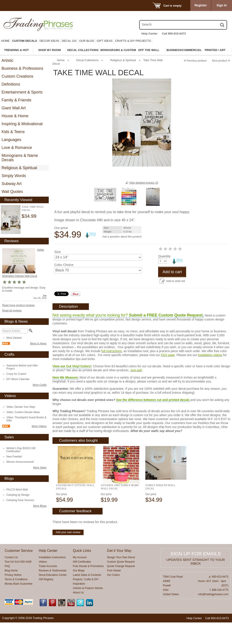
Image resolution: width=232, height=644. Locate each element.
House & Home (15, 116)
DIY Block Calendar (18, 379)
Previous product (195, 61)
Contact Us (11, 579)
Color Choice (64, 265)
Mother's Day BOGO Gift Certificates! (21, 450)
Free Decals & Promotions (88, 588)
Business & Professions (22, 68)
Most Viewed (14, 338)
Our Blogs (79, 592)
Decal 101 (69, 41)
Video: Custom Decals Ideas (23, 412)
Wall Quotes (12, 192)
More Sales (40, 468)
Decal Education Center (53, 596)
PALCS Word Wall (17, 490)
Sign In (222, 5)
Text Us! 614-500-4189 (18, 583)
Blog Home (11, 592)
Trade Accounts (48, 588)
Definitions (11, 84)
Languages (11, 140)
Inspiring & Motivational (22, 124)
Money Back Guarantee (19, 605)
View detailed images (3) (144, 183)
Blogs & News (38, 344)
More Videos (39, 426)
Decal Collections (87, 60)
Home (5, 41)
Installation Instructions (52, 579)
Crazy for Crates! (16, 374)
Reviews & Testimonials (53, 592)
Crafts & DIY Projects (133, 41)
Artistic (7, 60)
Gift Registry (46, 601)
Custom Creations (17, 76)
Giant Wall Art (14, 108)
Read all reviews (12, 311)
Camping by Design (18, 495)
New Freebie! (14, 457)
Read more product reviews (18, 305)
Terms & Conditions (16, 601)
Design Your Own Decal (121, 579)
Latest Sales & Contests (87, 596)
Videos (43, 583)
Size (57, 252)
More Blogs (40, 506)
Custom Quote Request (121, 583)
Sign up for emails (196, 575)
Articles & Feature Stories (88, 610)
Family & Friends (16, 100)
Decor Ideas (49, 41)
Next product (221, 61)
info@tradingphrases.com (213, 616)
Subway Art (12, 184)
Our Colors (113, 596)
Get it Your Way (119, 572)
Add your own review (68, 554)
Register (201, 5)
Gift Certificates (82, 583)
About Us (78, 614)
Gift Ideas (105, 41)
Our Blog (87, 41)
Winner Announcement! (20, 462)
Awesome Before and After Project (22, 367)
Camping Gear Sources (20, 500)
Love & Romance (17, 148)
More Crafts (40, 385)
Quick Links (82, 572)
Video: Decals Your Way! (21, 407)
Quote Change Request (121, 588)
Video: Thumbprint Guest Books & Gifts (26, 419)
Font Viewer (114, 592)
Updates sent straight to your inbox (196, 583)
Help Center (149, 34)
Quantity (60, 278)
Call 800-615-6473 (174, 34)
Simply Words (14, 176)
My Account (80, 579)
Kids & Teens (13, 132)
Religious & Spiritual (19, 168)
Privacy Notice (13, 596)
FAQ (7, 588)
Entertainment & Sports (22, 92)
